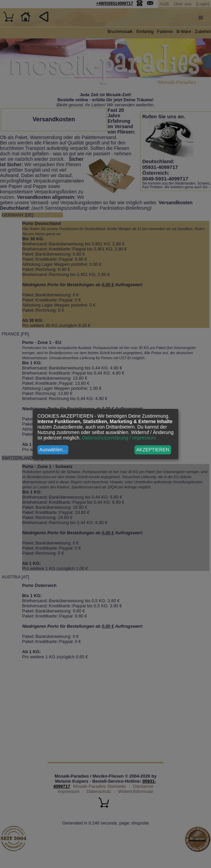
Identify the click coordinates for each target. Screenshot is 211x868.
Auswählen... (53, 450)
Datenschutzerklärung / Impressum (119, 438)
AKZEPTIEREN (153, 450)
